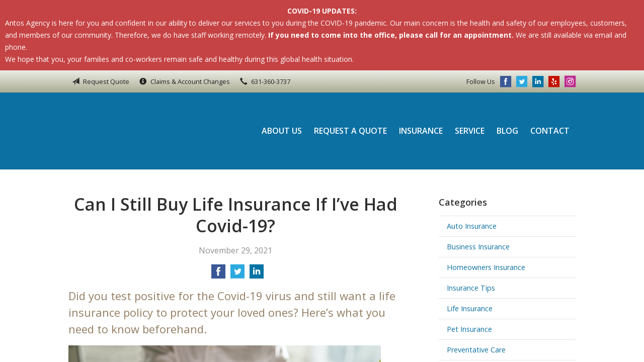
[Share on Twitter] (237, 275)
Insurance (421, 131)
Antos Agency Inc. (136, 131)
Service (470, 131)
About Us (282, 131)
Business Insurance (478, 247)
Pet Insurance (469, 329)
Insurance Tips (471, 288)
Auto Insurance (472, 226)
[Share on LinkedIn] (257, 275)
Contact (550, 131)
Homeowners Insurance (486, 267)
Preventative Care (476, 350)
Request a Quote (350, 131)
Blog (507, 131)
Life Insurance (470, 308)
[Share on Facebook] (218, 275)
